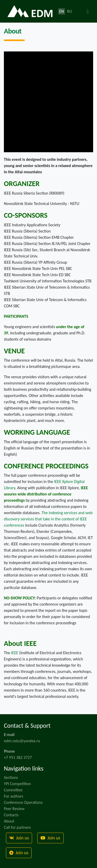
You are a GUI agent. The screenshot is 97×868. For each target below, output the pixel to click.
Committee (13, 790)
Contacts (11, 815)
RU (69, 11)
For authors (14, 796)
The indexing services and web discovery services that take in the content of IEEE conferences (48, 519)
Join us (19, 838)
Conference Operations (23, 802)
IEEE (15, 653)
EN (62, 11)
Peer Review (14, 809)
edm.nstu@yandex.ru (22, 741)
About (9, 821)
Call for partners (17, 827)
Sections (11, 777)
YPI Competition (17, 784)
